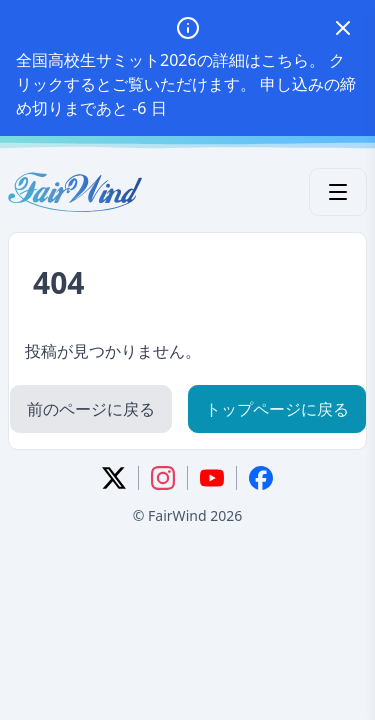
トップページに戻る (277, 409)
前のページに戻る (91, 409)
